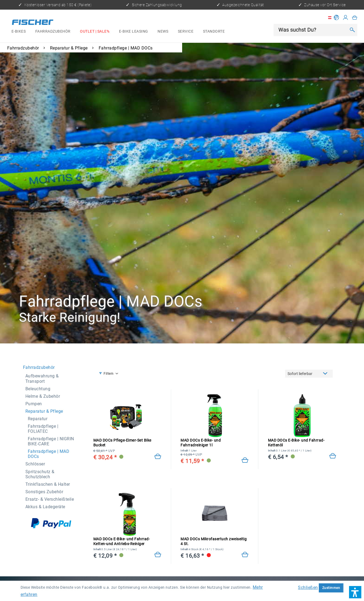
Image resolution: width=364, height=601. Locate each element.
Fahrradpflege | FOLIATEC (43, 429)
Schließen (308, 587)
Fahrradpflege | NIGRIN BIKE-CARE (51, 441)
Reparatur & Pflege (44, 411)
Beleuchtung (38, 389)
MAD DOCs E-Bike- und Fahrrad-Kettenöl (296, 443)
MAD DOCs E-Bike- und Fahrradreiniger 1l (201, 443)
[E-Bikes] (19, 32)
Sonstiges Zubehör (44, 492)
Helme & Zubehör (43, 396)
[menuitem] (19, 32)
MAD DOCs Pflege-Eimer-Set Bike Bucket (122, 443)
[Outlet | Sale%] (95, 32)
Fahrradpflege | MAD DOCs (49, 454)
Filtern (106, 374)
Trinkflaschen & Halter (48, 484)
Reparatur (38, 419)
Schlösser (35, 464)
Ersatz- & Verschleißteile (50, 499)
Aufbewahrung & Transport (42, 378)
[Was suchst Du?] (312, 30)
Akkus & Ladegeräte (45, 507)
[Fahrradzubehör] (53, 32)
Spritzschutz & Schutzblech (40, 474)
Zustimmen (331, 588)
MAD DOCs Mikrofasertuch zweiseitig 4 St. (214, 541)
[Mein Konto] (346, 18)
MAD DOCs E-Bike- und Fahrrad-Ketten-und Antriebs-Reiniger (122, 542)
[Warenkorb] (355, 18)
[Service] (186, 32)
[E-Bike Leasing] (134, 32)
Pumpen (34, 404)
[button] (355, 592)
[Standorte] (214, 32)
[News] (163, 32)
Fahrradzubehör (39, 367)
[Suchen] (352, 30)
